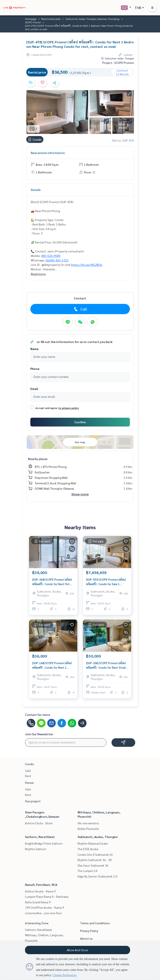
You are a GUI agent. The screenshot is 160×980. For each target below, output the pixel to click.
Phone (35, 369)
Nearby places (38, 459)
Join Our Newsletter (39, 734)
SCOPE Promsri (33, 22)
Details (36, 190)
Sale (28, 771)
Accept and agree (46, 408)
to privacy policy (69, 408)
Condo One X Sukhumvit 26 (95, 854)
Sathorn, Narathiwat (40, 837)
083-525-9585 (51, 256)
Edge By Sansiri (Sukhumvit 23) (98, 876)
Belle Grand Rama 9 (38, 902)
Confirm (80, 422)
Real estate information (48, 153)
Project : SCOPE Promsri (118, 63)
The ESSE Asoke (88, 849)
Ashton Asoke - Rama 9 (40, 891)
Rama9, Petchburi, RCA (41, 885)
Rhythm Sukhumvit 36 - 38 (95, 860)
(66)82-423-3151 (57, 260)
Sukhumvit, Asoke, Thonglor (98, 837)
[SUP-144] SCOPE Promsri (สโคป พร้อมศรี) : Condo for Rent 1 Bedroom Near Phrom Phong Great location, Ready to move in (52, 665)
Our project (33, 801)
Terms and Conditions (95, 923)
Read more (38, 274)
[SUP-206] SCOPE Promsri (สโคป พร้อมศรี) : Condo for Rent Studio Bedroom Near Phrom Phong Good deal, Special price (107, 665)
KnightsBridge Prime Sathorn (44, 843)
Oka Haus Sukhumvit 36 (93, 865)
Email (34, 389)
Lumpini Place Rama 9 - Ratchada (47, 897)
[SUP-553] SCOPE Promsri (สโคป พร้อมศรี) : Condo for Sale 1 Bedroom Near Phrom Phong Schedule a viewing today (106, 582)
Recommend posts (51, 19)
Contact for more (37, 715)
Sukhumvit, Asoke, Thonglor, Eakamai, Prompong (92, 19)
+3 (82, 723)
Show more (80, 494)
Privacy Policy (89, 931)
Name (34, 349)
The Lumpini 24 (87, 871)
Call (80, 309)
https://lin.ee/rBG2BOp (87, 265)
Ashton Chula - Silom (39, 823)
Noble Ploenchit (88, 829)
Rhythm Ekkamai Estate (93, 843)
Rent (28, 776)
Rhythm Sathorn (36, 849)
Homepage (31, 19)
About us (86, 938)
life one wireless (88, 823)
